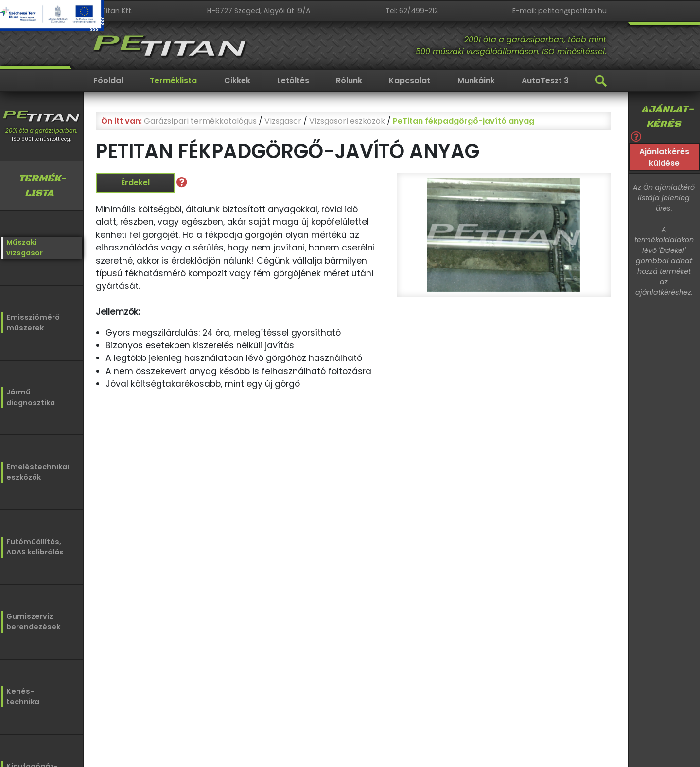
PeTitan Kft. (113, 11)
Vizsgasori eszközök (347, 121)
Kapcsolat (410, 80)
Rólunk (349, 80)
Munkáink (476, 80)
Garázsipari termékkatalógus (200, 121)
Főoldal (108, 80)
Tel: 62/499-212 (412, 11)
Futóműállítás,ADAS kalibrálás (34, 545)
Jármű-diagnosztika (30, 396)
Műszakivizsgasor (24, 247)
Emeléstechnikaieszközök (35, 471)
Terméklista (173, 80)
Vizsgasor (283, 121)
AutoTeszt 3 (545, 80)
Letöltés (293, 80)
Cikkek (237, 80)
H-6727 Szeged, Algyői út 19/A (259, 11)
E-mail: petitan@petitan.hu (560, 11)
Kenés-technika (23, 695)
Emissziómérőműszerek (30, 322)
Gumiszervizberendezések (30, 620)
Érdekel (135, 183)
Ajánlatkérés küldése (664, 157)
